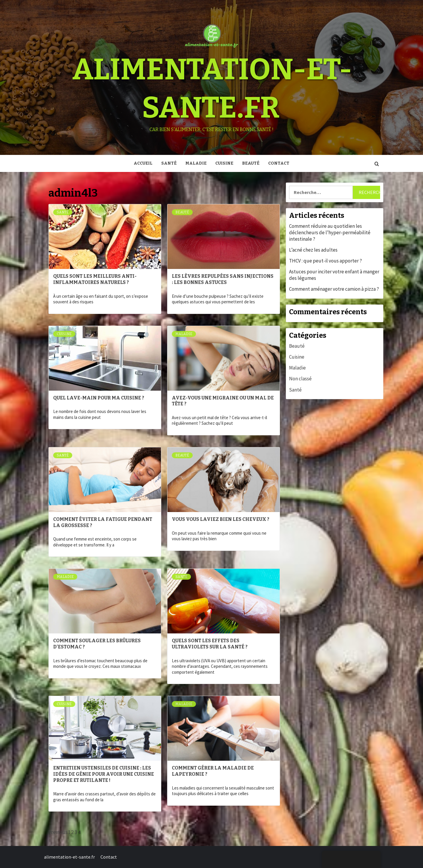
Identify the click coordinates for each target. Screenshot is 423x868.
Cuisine (224, 163)
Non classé (300, 379)
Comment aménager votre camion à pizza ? (334, 289)
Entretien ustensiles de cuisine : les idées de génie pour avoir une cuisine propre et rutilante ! (104, 774)
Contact (279, 163)
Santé (169, 163)
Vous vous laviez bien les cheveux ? (221, 519)
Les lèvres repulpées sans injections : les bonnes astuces (223, 279)
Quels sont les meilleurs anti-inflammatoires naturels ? (95, 279)
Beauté (251, 163)
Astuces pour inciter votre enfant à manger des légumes (334, 275)
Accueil (143, 163)
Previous (58, 832)
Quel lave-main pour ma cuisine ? (99, 398)
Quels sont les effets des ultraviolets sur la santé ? (210, 644)
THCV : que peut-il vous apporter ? (325, 261)
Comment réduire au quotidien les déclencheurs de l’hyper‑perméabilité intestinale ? (330, 233)
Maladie (196, 163)
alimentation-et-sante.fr (69, 857)
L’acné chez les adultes (313, 250)
